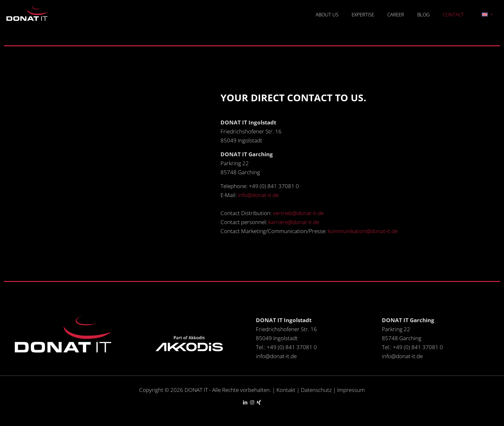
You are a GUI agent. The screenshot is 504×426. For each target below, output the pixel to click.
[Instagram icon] (252, 402)
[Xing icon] (259, 402)
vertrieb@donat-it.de (298, 213)
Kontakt (286, 390)
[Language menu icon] (487, 14)
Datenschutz (317, 390)
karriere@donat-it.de (294, 222)
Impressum (351, 390)
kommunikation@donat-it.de (363, 231)
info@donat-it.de (258, 195)
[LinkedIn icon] (245, 402)
